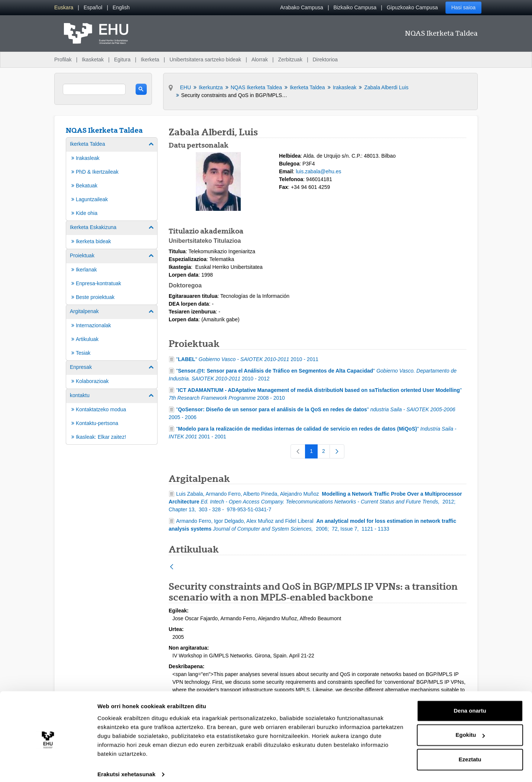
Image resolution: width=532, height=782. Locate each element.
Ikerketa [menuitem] (150, 59)
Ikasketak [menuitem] (93, 59)
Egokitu (470, 728)
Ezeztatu (470, 752)
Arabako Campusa (302, 7)
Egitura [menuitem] (122, 59)
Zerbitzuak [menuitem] (290, 59)
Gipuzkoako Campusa (412, 7)
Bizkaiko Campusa (355, 7)
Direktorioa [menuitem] (325, 59)
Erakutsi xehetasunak (126, 767)
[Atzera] (172, 567)
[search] (94, 89)
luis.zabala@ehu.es (318, 171)
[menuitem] (64, 8)
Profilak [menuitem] (63, 59)
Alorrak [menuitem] (260, 59)
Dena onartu (470, 704)
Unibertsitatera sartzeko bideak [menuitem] (205, 59)
